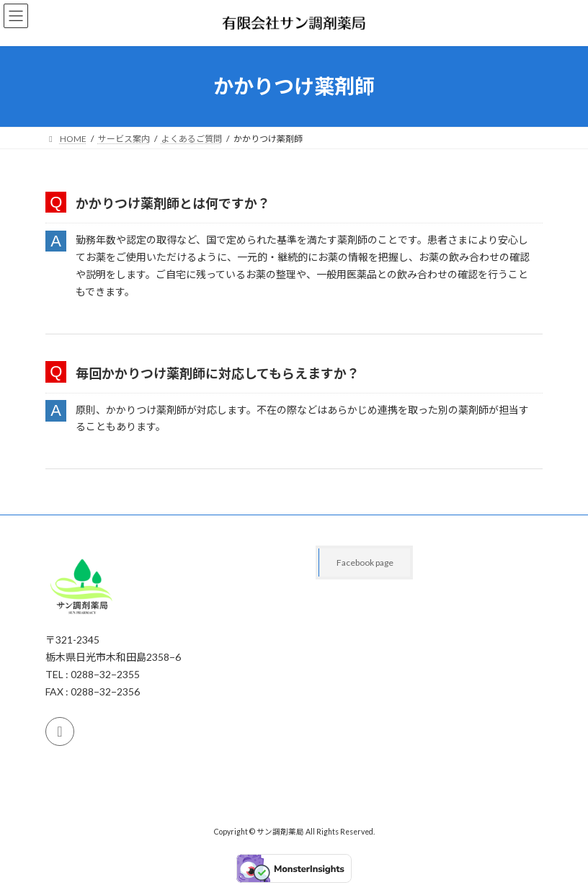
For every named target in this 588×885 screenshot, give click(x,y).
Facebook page (365, 562)
